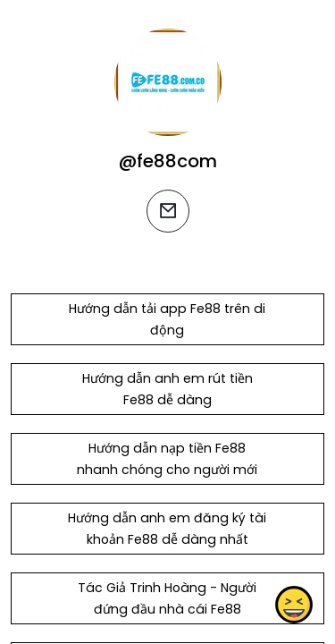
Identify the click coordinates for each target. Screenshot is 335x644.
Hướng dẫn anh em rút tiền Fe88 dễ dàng (167, 389)
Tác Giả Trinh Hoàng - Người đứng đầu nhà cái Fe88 (167, 598)
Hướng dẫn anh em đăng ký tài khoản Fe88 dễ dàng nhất (167, 529)
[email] (168, 211)
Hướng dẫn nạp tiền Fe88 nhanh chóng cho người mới (167, 459)
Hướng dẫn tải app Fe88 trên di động (167, 319)
